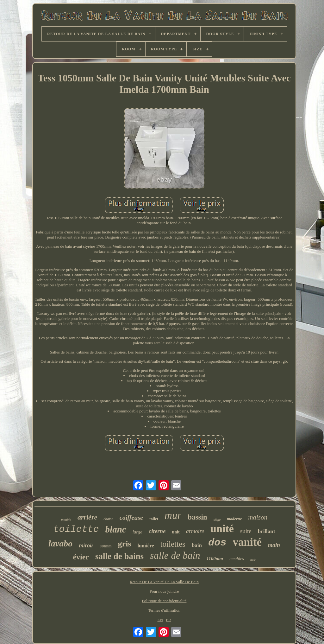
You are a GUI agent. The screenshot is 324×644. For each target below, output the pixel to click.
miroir (86, 546)
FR (169, 620)
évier (81, 557)
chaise (108, 519)
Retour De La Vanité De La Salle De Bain (164, 582)
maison (258, 517)
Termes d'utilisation (164, 610)
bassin (197, 517)
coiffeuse (131, 518)
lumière (146, 546)
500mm (106, 546)
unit (176, 532)
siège (217, 520)
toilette (76, 529)
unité (222, 529)
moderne (234, 519)
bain (197, 545)
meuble (66, 520)
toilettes (173, 544)
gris (125, 544)
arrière (87, 517)
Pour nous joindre (164, 591)
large (137, 532)
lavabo (60, 543)
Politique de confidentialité (164, 601)
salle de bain (175, 555)
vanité (247, 542)
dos (217, 543)
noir (253, 560)
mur (173, 515)
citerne (157, 531)
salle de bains (119, 556)
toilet (154, 519)
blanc (116, 529)
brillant (267, 531)
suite (246, 531)
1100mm (215, 558)
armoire (195, 531)
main (274, 545)
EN (160, 620)
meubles (237, 559)
